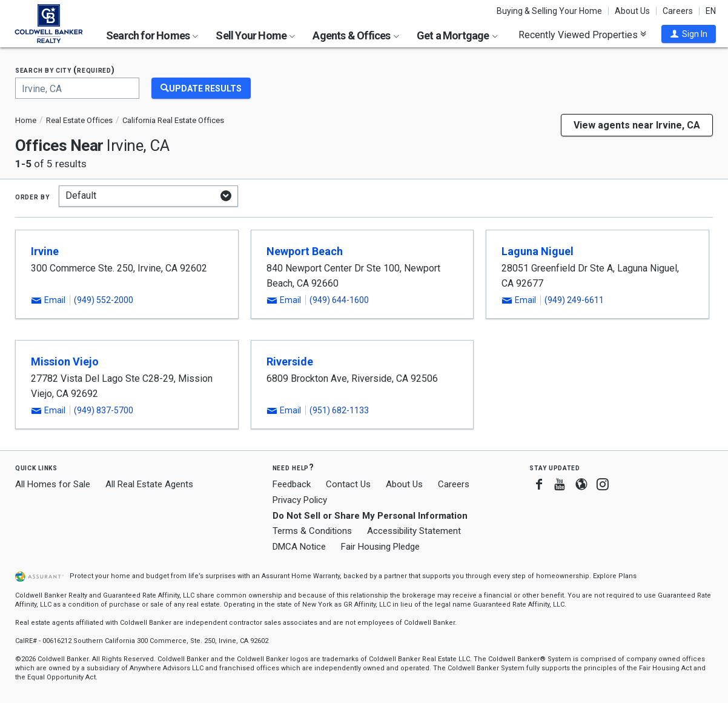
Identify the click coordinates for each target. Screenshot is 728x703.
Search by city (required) (65, 70)
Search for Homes (152, 35)
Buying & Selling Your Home (549, 11)
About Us (632, 11)
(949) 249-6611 (574, 300)
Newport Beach (305, 251)
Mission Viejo (65, 361)
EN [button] (711, 11)
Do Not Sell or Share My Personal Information (370, 516)
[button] (689, 34)
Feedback (292, 485)
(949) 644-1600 (339, 300)
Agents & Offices (356, 35)
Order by (32, 196)
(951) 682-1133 (339, 410)
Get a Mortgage (457, 35)
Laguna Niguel (538, 251)
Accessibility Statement (414, 531)
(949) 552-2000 (104, 300)
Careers (678, 11)
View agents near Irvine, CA (637, 125)
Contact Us (348, 484)
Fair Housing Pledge (380, 547)
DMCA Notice (299, 547)
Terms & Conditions (312, 531)
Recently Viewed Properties (582, 35)
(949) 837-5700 (104, 410)
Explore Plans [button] (615, 576)
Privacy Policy (300, 500)
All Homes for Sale (53, 484)
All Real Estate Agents (149, 484)
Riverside (290, 361)
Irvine (45, 251)
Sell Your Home (255, 35)
